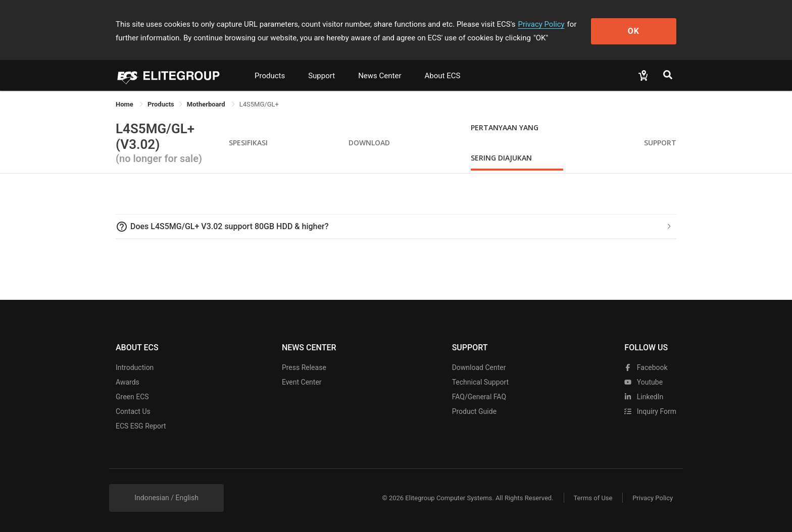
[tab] (396, 227)
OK (635, 31)
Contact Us (133, 411)
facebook (646, 367)
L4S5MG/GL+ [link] (259, 104)
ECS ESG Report (141, 426)
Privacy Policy (541, 24)
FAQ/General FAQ (479, 397)
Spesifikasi (248, 143)
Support (321, 76)
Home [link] (125, 104)
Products (270, 76)
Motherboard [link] (207, 104)
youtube (643, 382)
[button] (396, 227)
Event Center (302, 382)
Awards (128, 382)
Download (369, 143)
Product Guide (474, 411)
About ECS (442, 76)
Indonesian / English (166, 498)
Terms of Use (593, 498)
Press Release (304, 367)
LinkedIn (644, 397)
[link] (161, 104)
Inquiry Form (650, 411)
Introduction (135, 367)
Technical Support (481, 382)
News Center (380, 76)
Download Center (479, 367)
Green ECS (132, 397)
